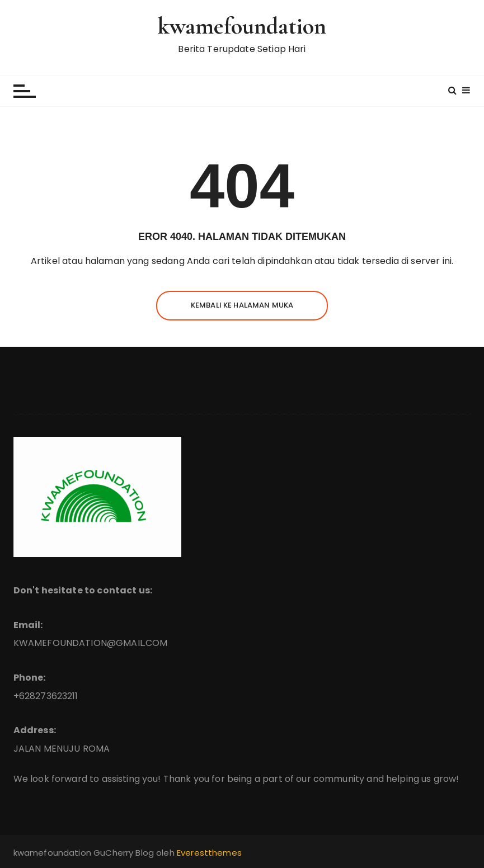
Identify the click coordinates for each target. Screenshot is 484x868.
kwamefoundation (242, 26)
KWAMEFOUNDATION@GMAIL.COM (91, 643)
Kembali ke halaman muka (242, 305)
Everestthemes (209, 853)
